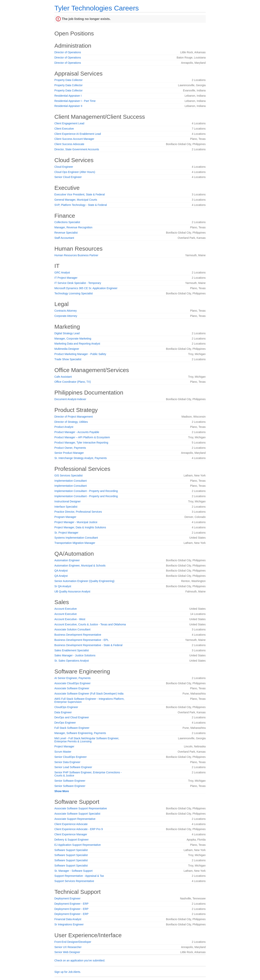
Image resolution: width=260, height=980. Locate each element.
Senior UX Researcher (68, 947)
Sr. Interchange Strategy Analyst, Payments (81, 458)
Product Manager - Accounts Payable (77, 432)
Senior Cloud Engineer (68, 177)
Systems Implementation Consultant (76, 538)
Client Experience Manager (71, 834)
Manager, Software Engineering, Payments (80, 733)
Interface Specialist (66, 507)
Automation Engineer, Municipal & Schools (80, 566)
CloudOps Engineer (66, 707)
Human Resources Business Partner (76, 255)
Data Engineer (63, 712)
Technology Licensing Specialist (74, 293)
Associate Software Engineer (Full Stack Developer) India (89, 694)
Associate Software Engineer (72, 688)
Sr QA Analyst (63, 586)
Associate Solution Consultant (73, 629)
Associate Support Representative (75, 819)
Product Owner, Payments (70, 448)
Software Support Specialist (71, 850)
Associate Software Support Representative (81, 808)
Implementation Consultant (71, 481)
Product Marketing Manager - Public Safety (80, 354)
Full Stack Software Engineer (72, 728)
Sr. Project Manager (67, 533)
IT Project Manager (66, 278)
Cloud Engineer (64, 167)
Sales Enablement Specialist (72, 650)
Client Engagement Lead (69, 123)
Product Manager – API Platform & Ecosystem (82, 437)
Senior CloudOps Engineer (71, 757)
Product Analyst (64, 427)
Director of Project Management (74, 417)
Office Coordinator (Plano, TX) (73, 382)
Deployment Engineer (68, 898)
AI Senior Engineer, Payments (73, 678)
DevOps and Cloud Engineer (72, 717)
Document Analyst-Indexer (70, 399)
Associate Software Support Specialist (77, 814)
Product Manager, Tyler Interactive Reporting (81, 443)
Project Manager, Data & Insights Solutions (80, 527)
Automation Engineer (67, 560)
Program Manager (65, 517)
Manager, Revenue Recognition (73, 227)
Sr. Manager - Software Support (74, 871)
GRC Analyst (62, 273)
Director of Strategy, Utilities (71, 422)
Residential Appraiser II (68, 106)
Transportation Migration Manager (75, 543)
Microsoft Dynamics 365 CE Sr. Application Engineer (86, 288)
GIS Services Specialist (69, 475)
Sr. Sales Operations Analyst (72, 661)
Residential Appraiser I (68, 96)
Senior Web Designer (67, 952)
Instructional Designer (68, 501)
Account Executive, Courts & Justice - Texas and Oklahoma (90, 624)
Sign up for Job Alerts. (68, 972)
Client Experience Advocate (71, 824)
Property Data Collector (69, 80)
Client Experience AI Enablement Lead (78, 134)
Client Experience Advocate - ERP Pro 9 (79, 829)
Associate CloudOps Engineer (73, 683)
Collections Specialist (67, 222)
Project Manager (64, 746)
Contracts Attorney (66, 311)
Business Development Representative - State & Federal (89, 645)
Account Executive (66, 609)
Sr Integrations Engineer (69, 924)
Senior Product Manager (69, 453)
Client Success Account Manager (74, 139)
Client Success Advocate (69, 144)
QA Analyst (61, 571)
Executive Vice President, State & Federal (80, 194)
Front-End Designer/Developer (73, 942)
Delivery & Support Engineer (72, 840)
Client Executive (64, 129)
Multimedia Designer (67, 349)
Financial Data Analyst (68, 919)
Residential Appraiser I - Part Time (75, 101)
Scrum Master (63, 752)
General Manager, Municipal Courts (76, 200)
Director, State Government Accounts (77, 149)
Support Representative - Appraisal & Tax (79, 876)
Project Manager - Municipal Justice (76, 522)
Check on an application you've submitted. (80, 960)
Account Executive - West (70, 619)
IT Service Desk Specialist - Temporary (78, 283)
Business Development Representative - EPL (82, 640)
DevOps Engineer (65, 723)
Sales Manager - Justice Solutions (75, 655)
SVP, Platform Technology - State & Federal (81, 205)
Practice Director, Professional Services (78, 512)
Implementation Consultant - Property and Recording (86, 491)
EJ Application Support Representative (78, 845)
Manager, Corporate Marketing (73, 339)
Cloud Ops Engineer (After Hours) (75, 172)
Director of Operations (68, 52)
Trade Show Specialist (68, 359)
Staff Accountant (64, 238)
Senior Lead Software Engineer (73, 767)
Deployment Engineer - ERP (72, 904)
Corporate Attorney (66, 316)
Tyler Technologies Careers (97, 8)
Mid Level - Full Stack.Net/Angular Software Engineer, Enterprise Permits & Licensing (87, 740)
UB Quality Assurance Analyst (72, 591)
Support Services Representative (74, 881)
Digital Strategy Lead (67, 333)
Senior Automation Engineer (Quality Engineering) (85, 581)
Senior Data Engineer (67, 762)
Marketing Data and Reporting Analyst (77, 344)
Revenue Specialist (66, 233)
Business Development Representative (78, 635)
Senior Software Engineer (70, 781)
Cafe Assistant (63, 377)
